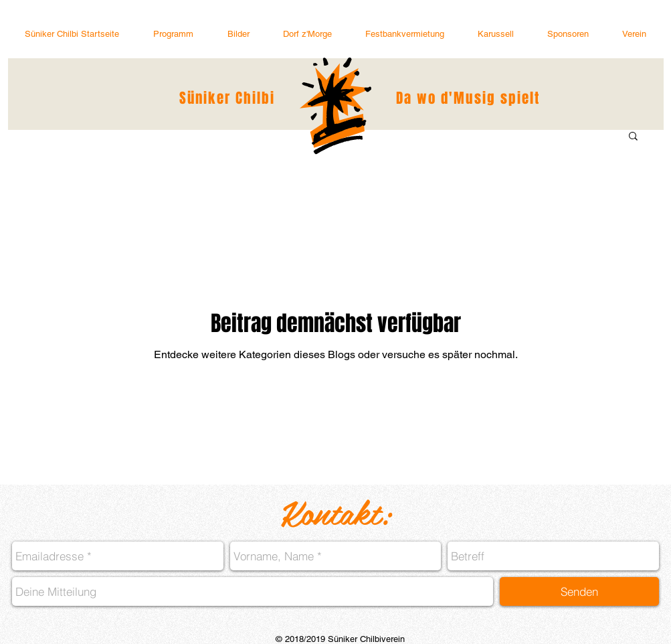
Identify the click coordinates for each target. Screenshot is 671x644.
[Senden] (579, 591)
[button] (634, 34)
